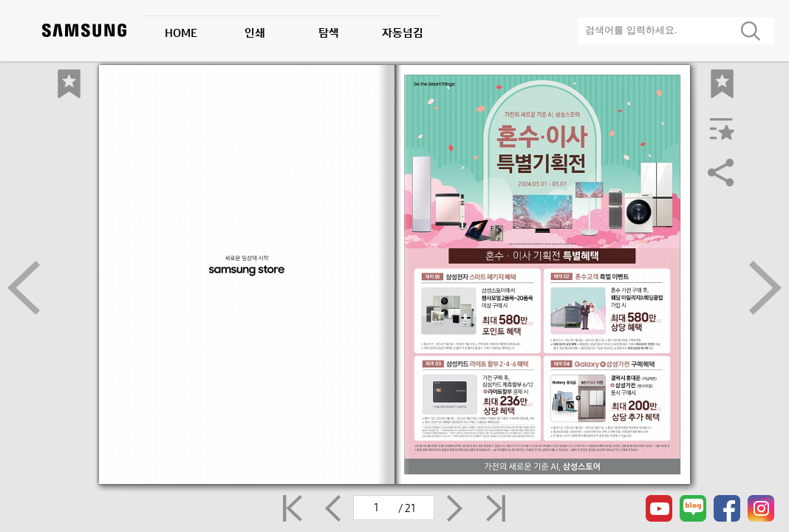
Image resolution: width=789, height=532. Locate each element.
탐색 (329, 33)
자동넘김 (403, 33)
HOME (181, 33)
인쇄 (255, 33)
